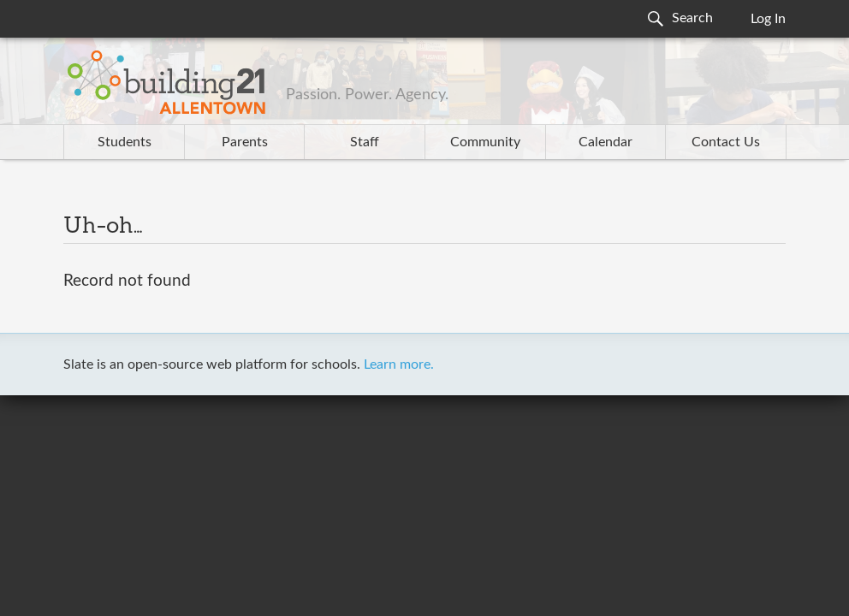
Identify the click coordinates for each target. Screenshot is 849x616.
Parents (245, 142)
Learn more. (399, 364)
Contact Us (726, 142)
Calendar (606, 142)
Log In (768, 19)
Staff (365, 142)
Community (485, 142)
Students (125, 142)
